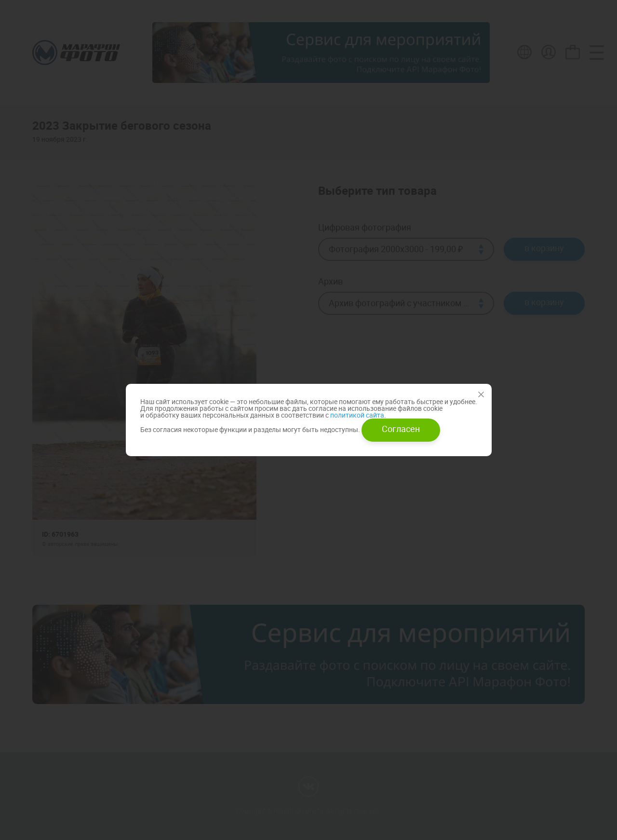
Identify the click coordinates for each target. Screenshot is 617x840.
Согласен (401, 429)
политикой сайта (356, 415)
